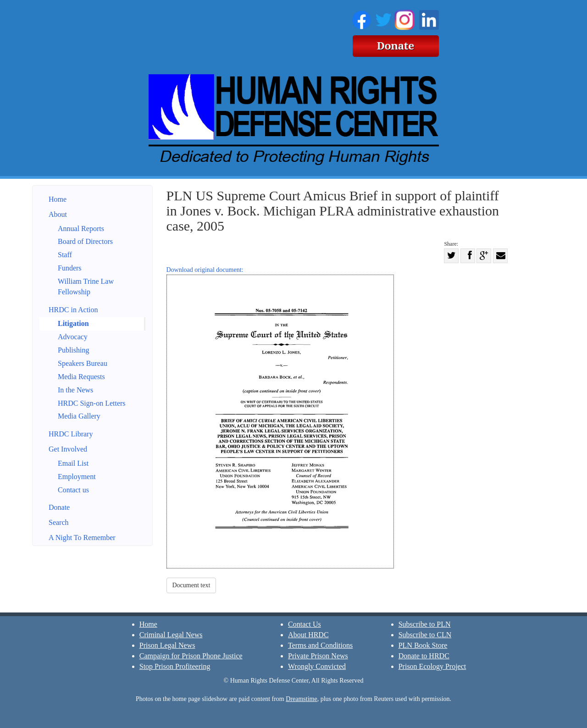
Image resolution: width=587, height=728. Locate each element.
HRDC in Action (73, 310)
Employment (77, 477)
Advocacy (73, 337)
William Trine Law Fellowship (86, 287)
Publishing (73, 350)
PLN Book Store (423, 645)
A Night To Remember (82, 538)
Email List (73, 463)
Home (58, 199)
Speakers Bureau (83, 363)
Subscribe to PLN (425, 624)
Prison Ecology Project (432, 666)
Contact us (73, 490)
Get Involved (68, 449)
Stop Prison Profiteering (175, 666)
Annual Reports (81, 229)
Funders (70, 268)
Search (59, 522)
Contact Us (305, 624)
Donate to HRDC (424, 656)
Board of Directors (85, 241)
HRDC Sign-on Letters (92, 403)
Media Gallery (79, 416)
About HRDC (308, 635)
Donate (59, 507)
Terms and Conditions (320, 645)
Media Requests (81, 377)
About (58, 214)
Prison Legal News (167, 645)
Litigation (73, 323)
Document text (191, 585)
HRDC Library (71, 434)
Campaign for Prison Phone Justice (191, 656)
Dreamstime (301, 699)
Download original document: (280, 417)
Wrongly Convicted (317, 666)
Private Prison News (318, 656)
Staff (65, 255)
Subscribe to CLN (425, 635)
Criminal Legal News (171, 635)
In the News (75, 390)
